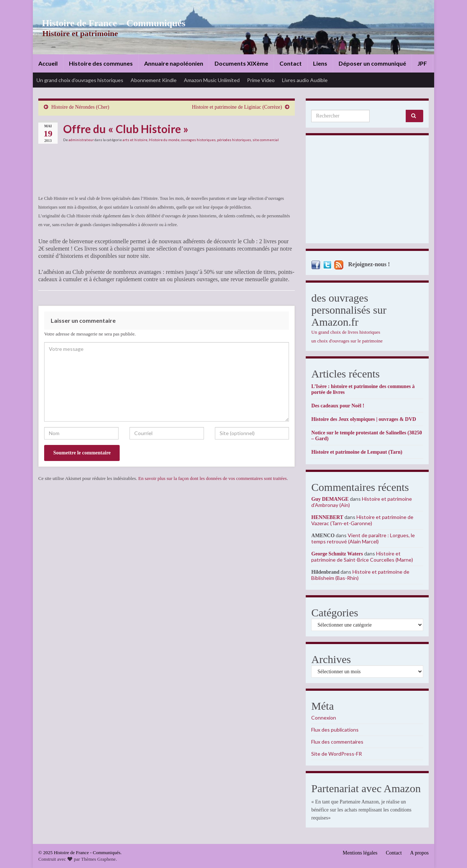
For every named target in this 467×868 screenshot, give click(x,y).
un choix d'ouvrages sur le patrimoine (347, 341)
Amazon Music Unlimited (212, 80)
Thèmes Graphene (98, 859)
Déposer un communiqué (372, 63)
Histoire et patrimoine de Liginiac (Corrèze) (237, 107)
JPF (422, 63)
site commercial (266, 140)
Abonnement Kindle (154, 80)
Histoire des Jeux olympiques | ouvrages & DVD (364, 419)
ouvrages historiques (198, 140)
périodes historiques (234, 140)
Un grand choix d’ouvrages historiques (80, 80)
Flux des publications (335, 730)
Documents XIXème (241, 63)
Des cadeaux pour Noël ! (338, 406)
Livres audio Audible (305, 80)
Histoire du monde (164, 140)
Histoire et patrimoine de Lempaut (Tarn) (357, 452)
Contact (291, 63)
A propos (419, 853)
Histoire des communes (101, 63)
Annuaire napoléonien (174, 63)
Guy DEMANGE (330, 499)
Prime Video (261, 80)
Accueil (48, 63)
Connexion (324, 718)
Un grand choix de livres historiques (346, 332)
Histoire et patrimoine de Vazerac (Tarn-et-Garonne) (362, 520)
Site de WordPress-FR (337, 754)
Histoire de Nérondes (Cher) (80, 107)
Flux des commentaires (337, 742)
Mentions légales (360, 853)
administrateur (81, 140)
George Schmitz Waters (337, 554)
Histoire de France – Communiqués (108, 23)
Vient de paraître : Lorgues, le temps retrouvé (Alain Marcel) (363, 538)
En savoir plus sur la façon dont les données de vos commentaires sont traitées (213, 478)
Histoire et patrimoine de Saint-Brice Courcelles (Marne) (362, 557)
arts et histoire (135, 140)
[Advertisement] (367, 191)
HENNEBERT (327, 517)
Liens (320, 63)
